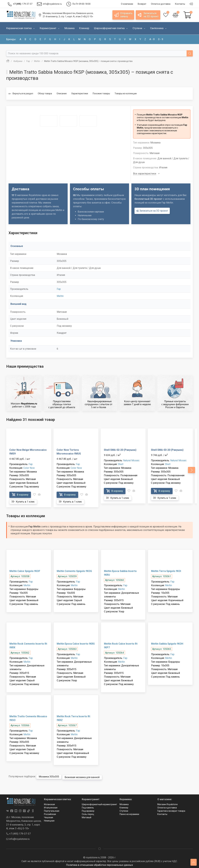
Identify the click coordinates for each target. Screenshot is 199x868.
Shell (121, 464)
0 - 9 (161, 39)
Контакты (162, 813)
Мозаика (124, 803)
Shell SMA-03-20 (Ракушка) (167, 450)
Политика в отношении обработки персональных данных (99, 864)
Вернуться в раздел (21, 94)
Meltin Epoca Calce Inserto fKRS (76, 644)
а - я (152, 39)
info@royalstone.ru (18, 838)
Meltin (60, 296)
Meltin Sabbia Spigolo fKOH (167, 644)
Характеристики (80, 94)
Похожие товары (101, 94)
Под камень (88, 806)
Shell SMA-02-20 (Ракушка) (120, 450)
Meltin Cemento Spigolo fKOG (74, 571)
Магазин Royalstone (168, 803)
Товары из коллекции (126, 94)
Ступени (124, 810)
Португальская (52, 810)
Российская (50, 813)
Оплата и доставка (167, 806)
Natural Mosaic (131, 460)
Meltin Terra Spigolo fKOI (166, 571)
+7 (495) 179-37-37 (18, 832)
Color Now (29, 468)
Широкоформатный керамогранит (99, 803)
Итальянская (51, 806)
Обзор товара (45, 94)
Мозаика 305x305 (49, 776)
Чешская (49, 816)
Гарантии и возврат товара (171, 810)
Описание (62, 94)
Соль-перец (88, 813)
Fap (59, 289)
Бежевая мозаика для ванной (82, 776)
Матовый (87, 816)
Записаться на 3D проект (152, 211)
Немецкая (49, 819)
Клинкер (124, 806)
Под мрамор (88, 810)
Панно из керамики (129, 813)
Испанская (49, 803)
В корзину (20, 495)
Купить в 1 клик (23, 502)
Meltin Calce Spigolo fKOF (25, 571)
